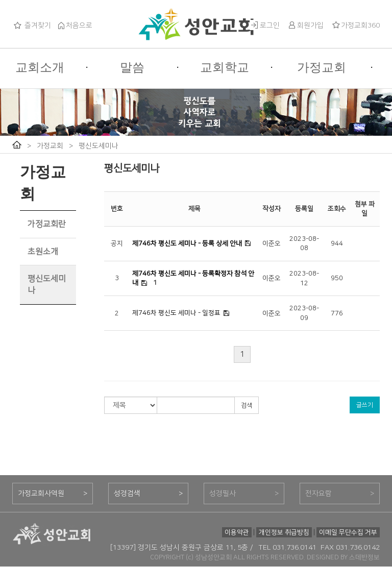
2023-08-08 (304, 244)
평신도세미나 (99, 146)
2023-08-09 (304, 313)
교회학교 (225, 67)
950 (337, 278)
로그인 (265, 26)
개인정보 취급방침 (284, 532)
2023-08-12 (304, 278)
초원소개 (43, 252)
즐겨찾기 (32, 26)
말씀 (132, 67)
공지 (117, 243)
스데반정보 (364, 557)
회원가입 (305, 26)
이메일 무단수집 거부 (348, 532)
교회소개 (40, 67)
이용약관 (237, 532)
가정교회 (322, 67)
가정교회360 (355, 26)
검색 (247, 405)
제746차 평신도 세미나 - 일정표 (176, 313)
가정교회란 (47, 224)
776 (337, 313)
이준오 (272, 243)
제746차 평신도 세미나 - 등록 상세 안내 (187, 243)
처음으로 (74, 26)
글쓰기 (365, 405)
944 (337, 243)
